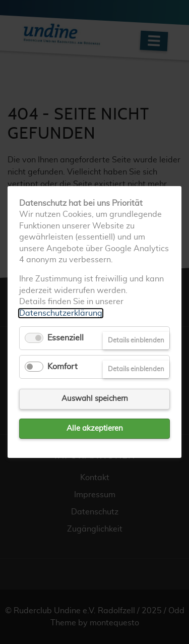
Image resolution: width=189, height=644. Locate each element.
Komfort (62, 367)
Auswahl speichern (95, 399)
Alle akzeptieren (95, 428)
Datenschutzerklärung (61, 313)
